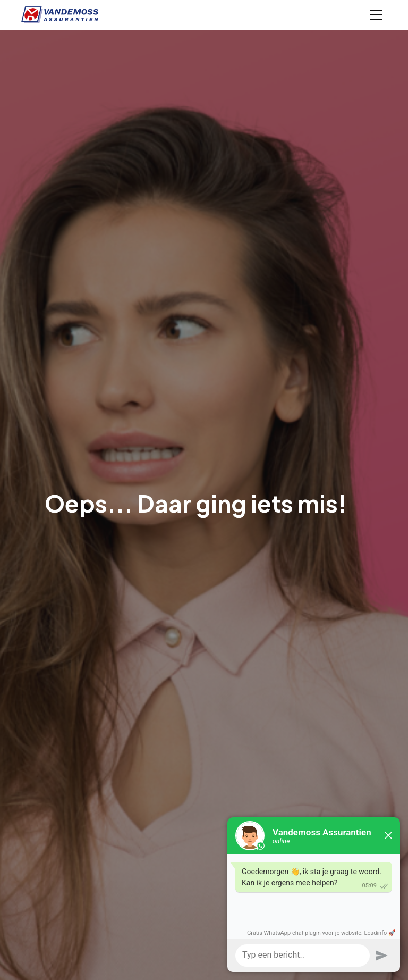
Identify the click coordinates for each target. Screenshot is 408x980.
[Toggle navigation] (376, 15)
